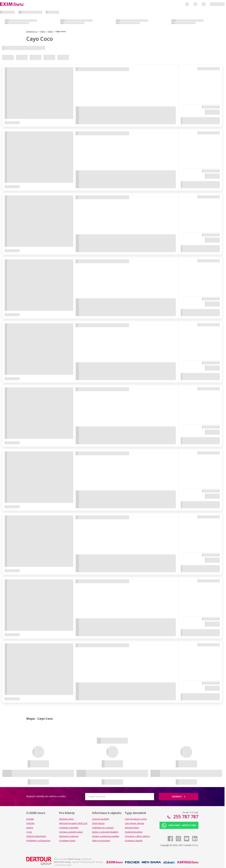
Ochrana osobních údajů (71, 832)
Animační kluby (132, 828)
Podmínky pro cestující (103, 828)
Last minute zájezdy (134, 823)
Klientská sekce (66, 819)
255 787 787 (185, 817)
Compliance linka (67, 841)
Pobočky (30, 823)
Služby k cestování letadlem (105, 832)
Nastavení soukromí (69, 836)
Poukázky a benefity (69, 828)
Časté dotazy (98, 823)
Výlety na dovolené (101, 841)
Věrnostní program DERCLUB (73, 823)
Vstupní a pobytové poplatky (106, 836)
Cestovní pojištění (101, 819)
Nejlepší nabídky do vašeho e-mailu (46, 796)
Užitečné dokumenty (36, 836)
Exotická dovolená (134, 832)
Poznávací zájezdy (134, 841)
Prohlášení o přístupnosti (38, 841)
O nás (29, 832)
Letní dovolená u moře (136, 819)
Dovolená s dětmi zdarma (137, 836)
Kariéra (30, 828)
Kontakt (30, 819)
